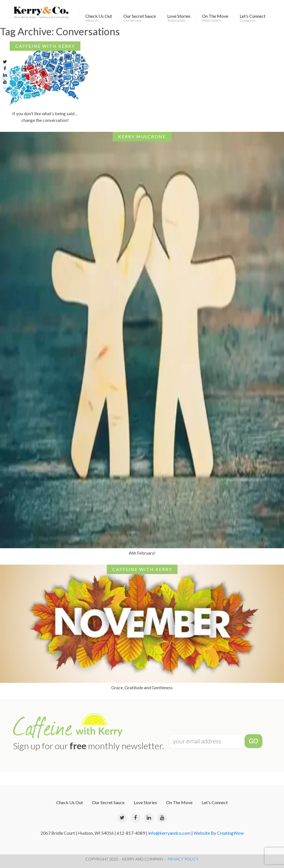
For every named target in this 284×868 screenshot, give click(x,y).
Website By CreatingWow (219, 833)
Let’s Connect (253, 18)
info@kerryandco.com (169, 833)
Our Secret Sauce (140, 18)
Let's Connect (215, 802)
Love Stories (179, 18)
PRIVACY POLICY (183, 859)
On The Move (215, 18)
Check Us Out (99, 18)
